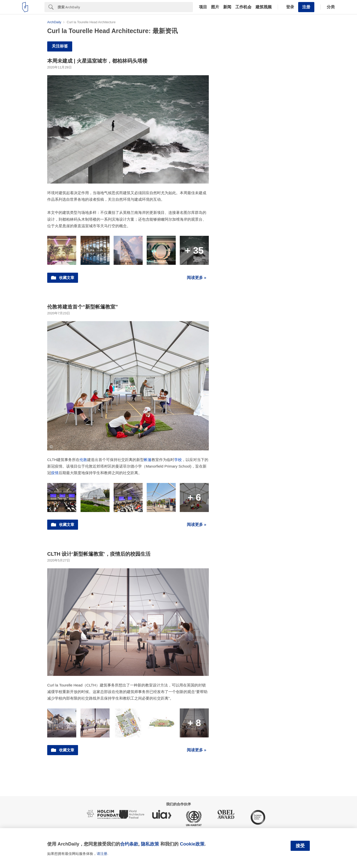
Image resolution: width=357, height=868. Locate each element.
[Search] (125, 7)
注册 (306, 7)
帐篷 (148, 460)
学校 (178, 460)
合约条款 (129, 844)
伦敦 (83, 460)
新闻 (227, 7)
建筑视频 (264, 7)
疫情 (55, 473)
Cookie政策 (192, 844)
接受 (300, 846)
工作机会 (243, 7)
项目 (203, 7)
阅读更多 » (197, 278)
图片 (215, 7)
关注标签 (60, 46)
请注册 (102, 854)
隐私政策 (150, 844)
